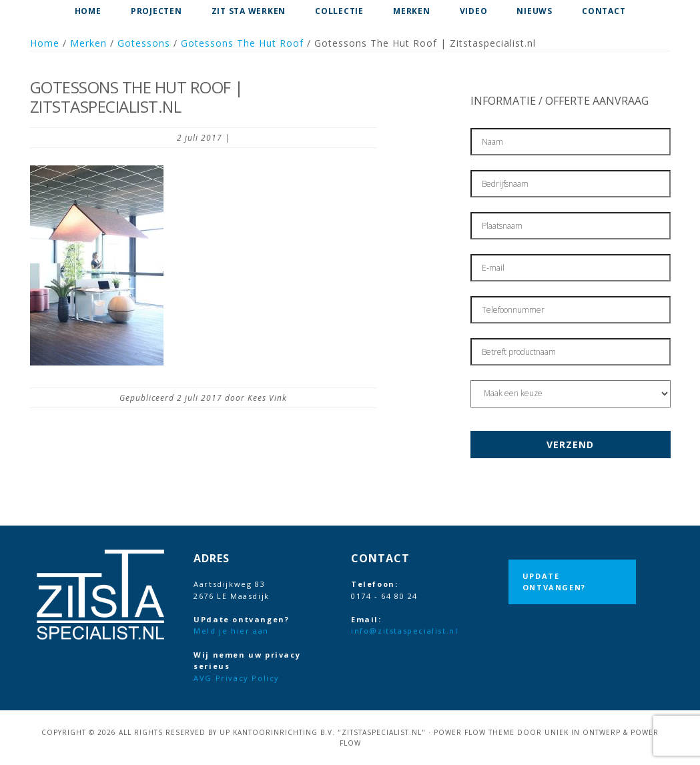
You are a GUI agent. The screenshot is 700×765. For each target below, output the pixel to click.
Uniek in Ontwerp (583, 732)
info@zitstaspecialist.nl (404, 631)
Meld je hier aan (231, 631)
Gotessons (144, 43)
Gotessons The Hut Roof (242, 43)
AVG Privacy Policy (237, 678)
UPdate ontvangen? (554, 582)
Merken (88, 43)
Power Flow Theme (474, 732)
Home (45, 43)
